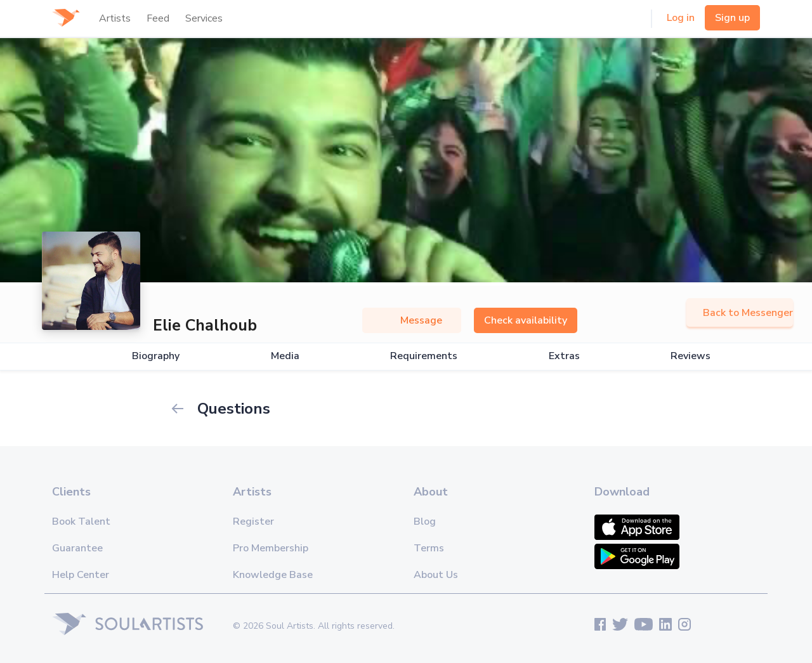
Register (253, 522)
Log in (681, 18)
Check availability (526, 320)
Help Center (81, 575)
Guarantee (77, 548)
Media (285, 356)
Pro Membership (271, 548)
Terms (429, 548)
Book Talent (81, 522)
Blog (425, 522)
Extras (564, 356)
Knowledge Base (273, 575)
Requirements (424, 356)
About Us (436, 575)
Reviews (691, 356)
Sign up (732, 18)
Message (412, 320)
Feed (158, 18)
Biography (156, 356)
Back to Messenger (740, 313)
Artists (115, 18)
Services (204, 18)
